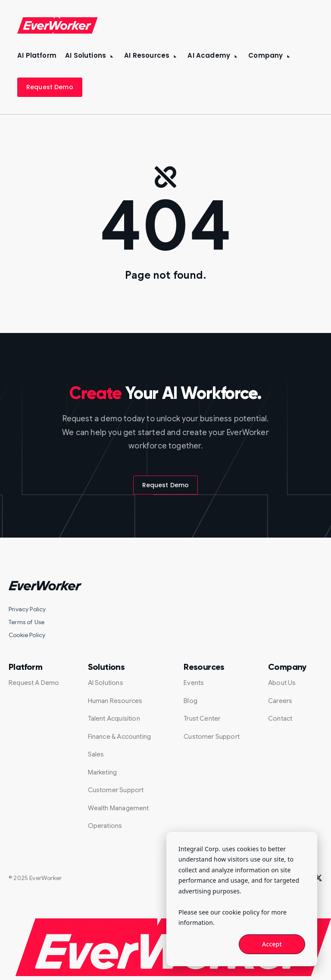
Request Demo (50, 87)
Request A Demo (34, 683)
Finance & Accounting (120, 737)
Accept (272, 944)
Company (265, 55)
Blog (190, 701)
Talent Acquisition (114, 719)
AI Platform (37, 55)
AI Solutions (86, 55)
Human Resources (115, 701)
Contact (280, 719)
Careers (280, 701)
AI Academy (209, 55)
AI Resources (147, 55)
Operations (105, 826)
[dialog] (242, 899)
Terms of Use (27, 622)
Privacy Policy (27, 609)
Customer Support (116, 790)
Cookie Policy (27, 635)
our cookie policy (235, 912)
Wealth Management (119, 808)
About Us (282, 683)
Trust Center (202, 719)
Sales (96, 754)
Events (194, 683)
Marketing (103, 772)
